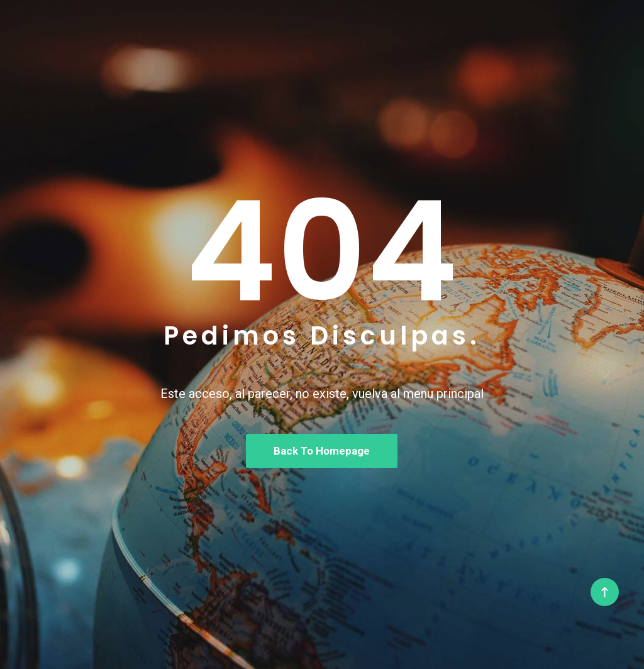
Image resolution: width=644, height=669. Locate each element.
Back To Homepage (322, 451)
